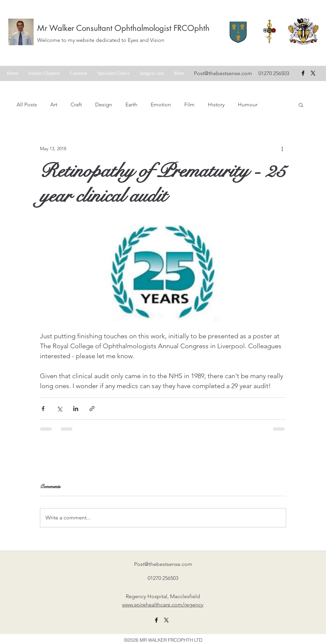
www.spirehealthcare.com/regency (163, 605)
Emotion (161, 105)
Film (189, 105)
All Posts (27, 105)
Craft (76, 105)
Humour (248, 105)
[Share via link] (92, 409)
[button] (301, 105)
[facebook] (303, 73)
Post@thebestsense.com (223, 73)
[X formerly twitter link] (166, 620)
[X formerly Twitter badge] (313, 73)
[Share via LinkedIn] (76, 409)
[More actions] (282, 149)
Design (104, 105)
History (216, 105)
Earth (131, 105)
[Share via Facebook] (43, 409)
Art (54, 105)
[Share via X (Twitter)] (59, 409)
